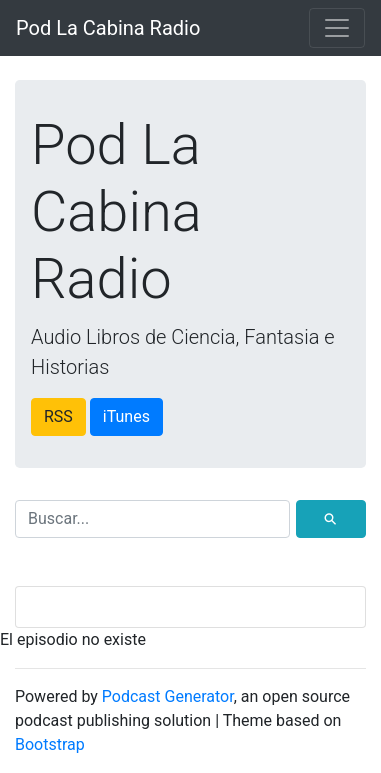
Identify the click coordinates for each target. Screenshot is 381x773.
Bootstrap (50, 744)
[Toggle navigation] (337, 28)
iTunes (126, 416)
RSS (58, 416)
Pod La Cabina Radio (108, 28)
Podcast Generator (168, 696)
